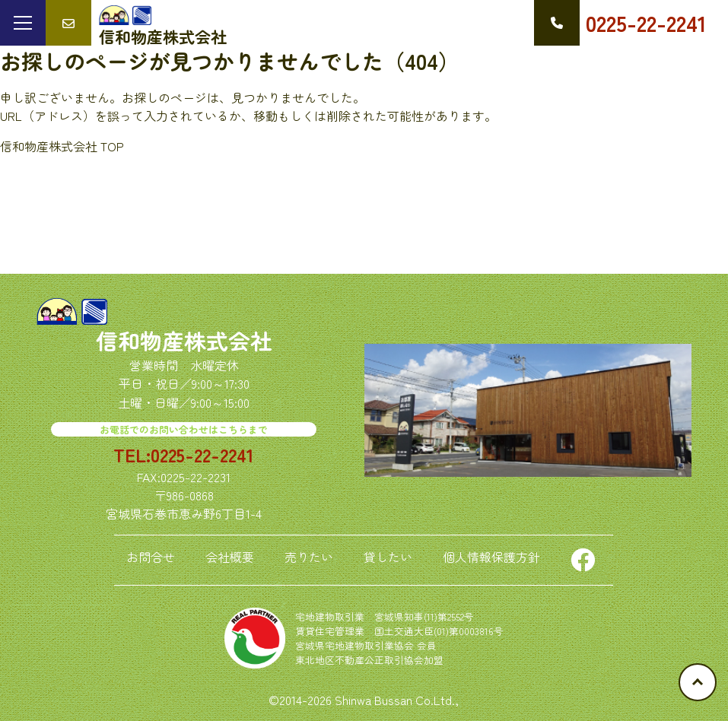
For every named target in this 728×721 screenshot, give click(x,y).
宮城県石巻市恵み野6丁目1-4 (184, 513)
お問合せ (151, 557)
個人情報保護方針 (491, 557)
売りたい (309, 557)
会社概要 (230, 557)
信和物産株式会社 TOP (62, 146)
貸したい (388, 557)
